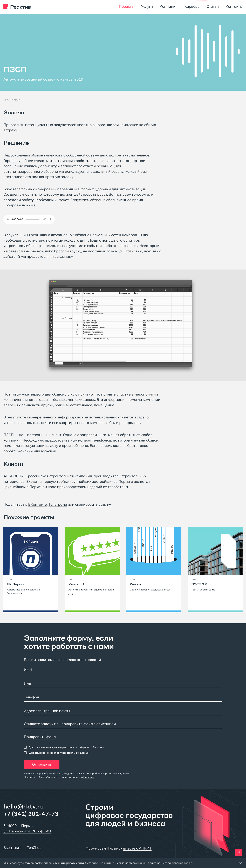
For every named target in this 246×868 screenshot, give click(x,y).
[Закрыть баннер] (241, 863)
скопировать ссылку (93, 504)
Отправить (42, 764)
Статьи (213, 6)
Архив (16, 100)
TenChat (34, 847)
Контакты (234, 6)
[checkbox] (64, 747)
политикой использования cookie (170, 863)
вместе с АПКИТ (137, 848)
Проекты (127, 6)
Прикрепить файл (40, 737)
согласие (80, 773)
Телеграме (58, 504)
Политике (89, 777)
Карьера (192, 6)
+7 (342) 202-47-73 (31, 814)
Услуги (147, 6)
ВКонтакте (37, 504)
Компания (169, 6)
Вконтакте (12, 847)
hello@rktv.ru (24, 806)
